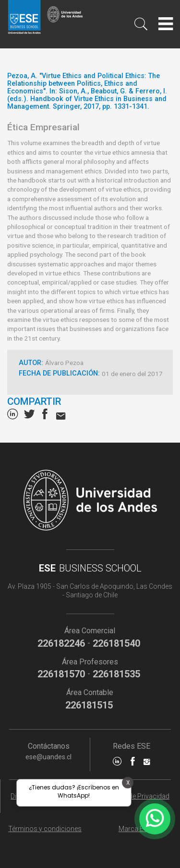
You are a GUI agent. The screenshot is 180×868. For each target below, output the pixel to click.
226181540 (116, 643)
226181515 (89, 705)
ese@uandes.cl (48, 757)
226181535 (116, 674)
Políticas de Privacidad (135, 796)
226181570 (61, 674)
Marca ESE (135, 829)
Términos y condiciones (45, 829)
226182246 (61, 643)
